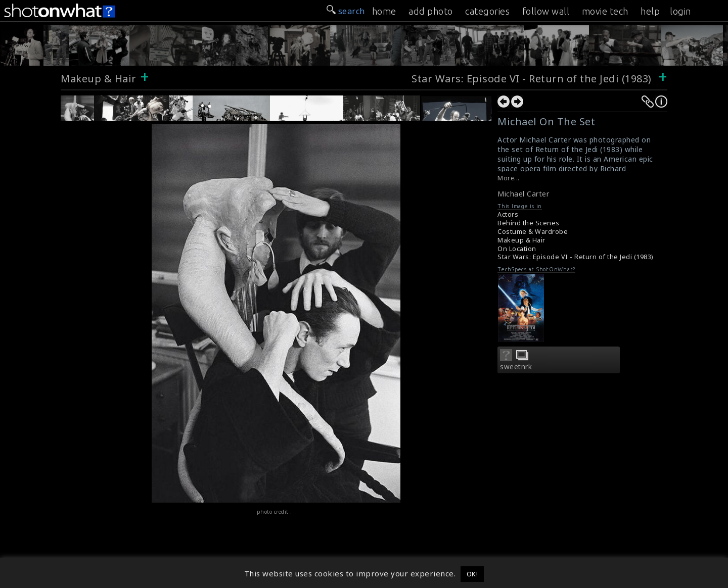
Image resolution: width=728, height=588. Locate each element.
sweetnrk (516, 367)
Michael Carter (523, 194)
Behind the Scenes (529, 223)
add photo (431, 11)
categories (487, 11)
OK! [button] (472, 574)
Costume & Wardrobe (533, 232)
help (650, 11)
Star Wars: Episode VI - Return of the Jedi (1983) (533, 79)
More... (509, 178)
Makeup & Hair (99, 79)
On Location (517, 249)
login (680, 11)
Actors (508, 214)
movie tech (605, 11)
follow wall (546, 11)
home (384, 11)
